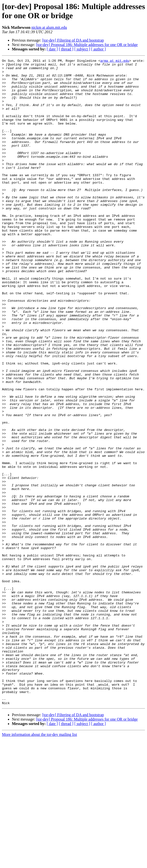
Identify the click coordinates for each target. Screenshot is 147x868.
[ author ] (99, 49)
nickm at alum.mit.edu (49, 27)
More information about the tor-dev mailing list (40, 864)
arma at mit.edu (115, 61)
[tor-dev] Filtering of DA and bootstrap (73, 40)
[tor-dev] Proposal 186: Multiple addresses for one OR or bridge (87, 45)
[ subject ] (82, 49)
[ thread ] (66, 49)
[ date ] (52, 49)
